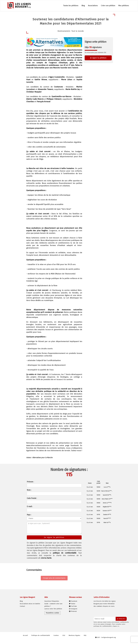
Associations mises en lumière (30, 604)
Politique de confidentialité (41, 635)
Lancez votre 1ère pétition (53, 609)
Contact (22, 606)
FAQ (85, 635)
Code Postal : (32, 498)
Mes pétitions (124, 6)
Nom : (29, 490)
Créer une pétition (108, 6)
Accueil (25, 635)
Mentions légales (74, 635)
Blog (83, 6)
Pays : (29, 515)
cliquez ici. (116, 626)
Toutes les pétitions (71, 6)
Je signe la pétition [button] (98, 58)
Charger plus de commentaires (54, 578)
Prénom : (30, 482)
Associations (93, 6)
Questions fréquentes (52, 601)
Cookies (56, 635)
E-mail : (30, 506)
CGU (64, 635)
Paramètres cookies (53, 613)
